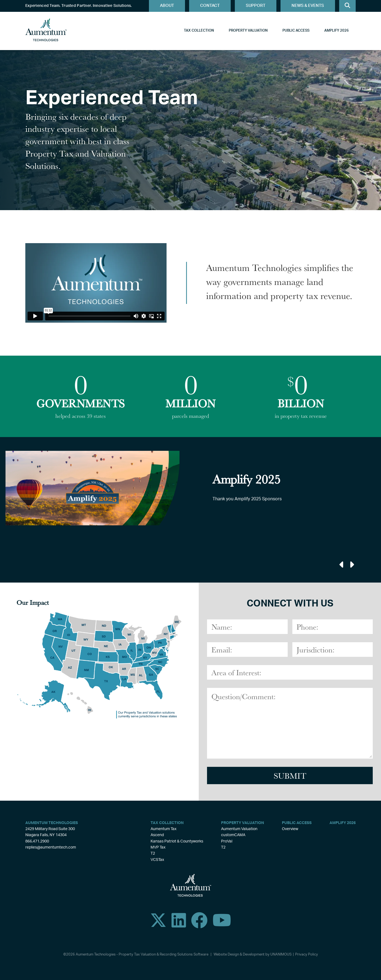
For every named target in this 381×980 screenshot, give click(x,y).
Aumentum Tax (164, 829)
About (167, 6)
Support (256, 6)
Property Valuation (248, 31)
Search (347, 6)
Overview (290, 829)
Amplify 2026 (337, 31)
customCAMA (233, 835)
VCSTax (157, 860)
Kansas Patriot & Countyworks (177, 841)
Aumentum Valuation (239, 829)
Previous (342, 565)
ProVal (227, 841)
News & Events (308, 6)
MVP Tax (158, 847)
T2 (153, 853)
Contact (210, 6)
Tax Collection (199, 31)
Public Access (296, 31)
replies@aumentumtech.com (51, 847)
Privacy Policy (307, 955)
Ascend (157, 835)
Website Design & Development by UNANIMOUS (253, 955)
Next (351, 565)
